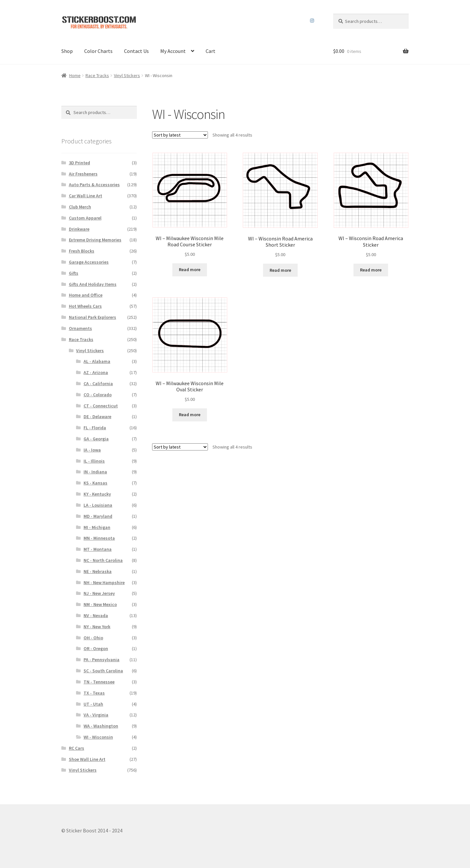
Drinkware (79, 229)
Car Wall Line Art (86, 196)
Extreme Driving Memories (95, 240)
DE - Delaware (97, 417)
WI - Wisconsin (98, 737)
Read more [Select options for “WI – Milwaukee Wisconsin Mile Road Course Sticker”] (190, 270)
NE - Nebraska (98, 571)
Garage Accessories (89, 262)
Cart (211, 51)
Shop (67, 51)
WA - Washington (101, 726)
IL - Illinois (94, 461)
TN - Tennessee (99, 682)
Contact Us (136, 51)
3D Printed (79, 163)
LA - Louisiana (98, 505)
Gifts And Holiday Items (93, 284)
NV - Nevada (96, 615)
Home (75, 75)
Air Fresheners (83, 174)
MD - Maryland (98, 516)
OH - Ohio (93, 638)
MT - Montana (98, 549)
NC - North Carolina (103, 560)
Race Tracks (97, 75)
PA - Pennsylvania (102, 660)
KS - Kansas (95, 483)
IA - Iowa (92, 450)
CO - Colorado (98, 395)
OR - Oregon (96, 648)
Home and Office (86, 295)
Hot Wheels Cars (85, 306)
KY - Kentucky (97, 494)
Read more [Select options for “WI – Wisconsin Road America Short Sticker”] (280, 270)
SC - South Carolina (103, 671)
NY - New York (97, 627)
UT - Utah (93, 704)
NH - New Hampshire (104, 582)
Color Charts (98, 51)
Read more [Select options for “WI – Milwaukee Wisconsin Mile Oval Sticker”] (190, 415)
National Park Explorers (93, 317)
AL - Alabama (97, 361)
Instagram (312, 21)
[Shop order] (180, 135)
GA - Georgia (96, 439)
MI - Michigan (97, 527)
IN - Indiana (95, 472)
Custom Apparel (85, 218)
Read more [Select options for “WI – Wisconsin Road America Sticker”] (371, 270)
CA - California (98, 384)
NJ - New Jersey (99, 593)
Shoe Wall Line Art (87, 759)
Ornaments (80, 328)
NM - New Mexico (100, 604)
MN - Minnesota (99, 538)
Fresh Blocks (82, 251)
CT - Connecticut (101, 406)
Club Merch (80, 207)
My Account (173, 51)
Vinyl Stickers (127, 75)
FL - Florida (95, 428)
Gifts (74, 273)
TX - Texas (94, 693)
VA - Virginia (96, 715)
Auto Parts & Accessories (94, 185)
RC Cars (77, 748)
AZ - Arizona (96, 372)
